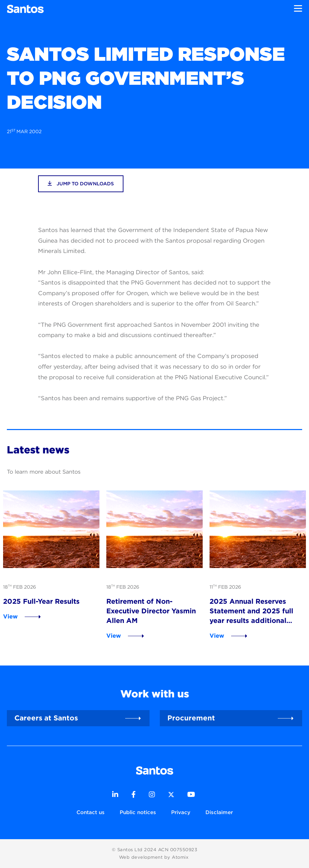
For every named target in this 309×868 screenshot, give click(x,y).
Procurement (191, 718)
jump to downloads (81, 183)
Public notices (138, 812)
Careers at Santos (46, 718)
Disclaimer (219, 812)
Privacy (181, 812)
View (10, 616)
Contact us (91, 812)
